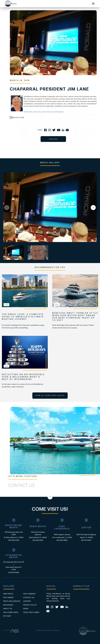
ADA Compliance (11, 612)
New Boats (8, 594)
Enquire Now (53, 139)
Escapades (8, 605)
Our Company (30, 594)
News (26, 609)
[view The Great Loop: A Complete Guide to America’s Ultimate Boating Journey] (25, 291)
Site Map (7, 616)
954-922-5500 (38, 540)
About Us (8, 609)
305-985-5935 (14, 540)
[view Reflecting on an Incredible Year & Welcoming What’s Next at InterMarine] (25, 352)
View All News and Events (50, 396)
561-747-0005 (86, 540)
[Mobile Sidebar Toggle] (93, 4)
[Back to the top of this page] (50, 497)
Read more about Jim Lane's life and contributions (44, 112)
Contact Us (29, 598)
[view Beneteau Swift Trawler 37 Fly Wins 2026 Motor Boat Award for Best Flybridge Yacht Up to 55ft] (75, 291)
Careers (27, 601)
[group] (50, 207)
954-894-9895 (62, 540)
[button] (93, 208)
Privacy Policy (30, 605)
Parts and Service (12, 601)
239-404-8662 (14, 573)
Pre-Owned (8, 598)
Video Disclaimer (31, 612)
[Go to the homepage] (46, 4)
